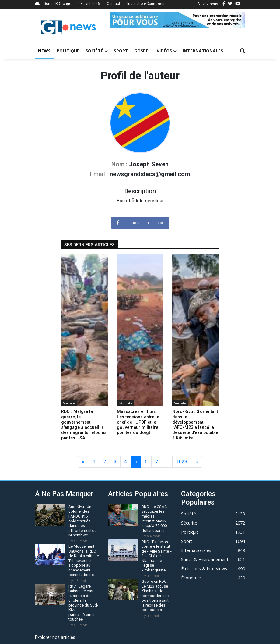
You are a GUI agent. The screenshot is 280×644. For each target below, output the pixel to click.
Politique (68, 51)
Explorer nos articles (55, 637)
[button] (120, 20)
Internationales (203, 51)
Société (97, 51)
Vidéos (167, 51)
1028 (182, 462)
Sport (121, 51)
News (44, 51)
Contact (114, 4)
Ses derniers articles (89, 245)
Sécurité (126, 403)
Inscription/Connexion (146, 4)
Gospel (142, 51)
